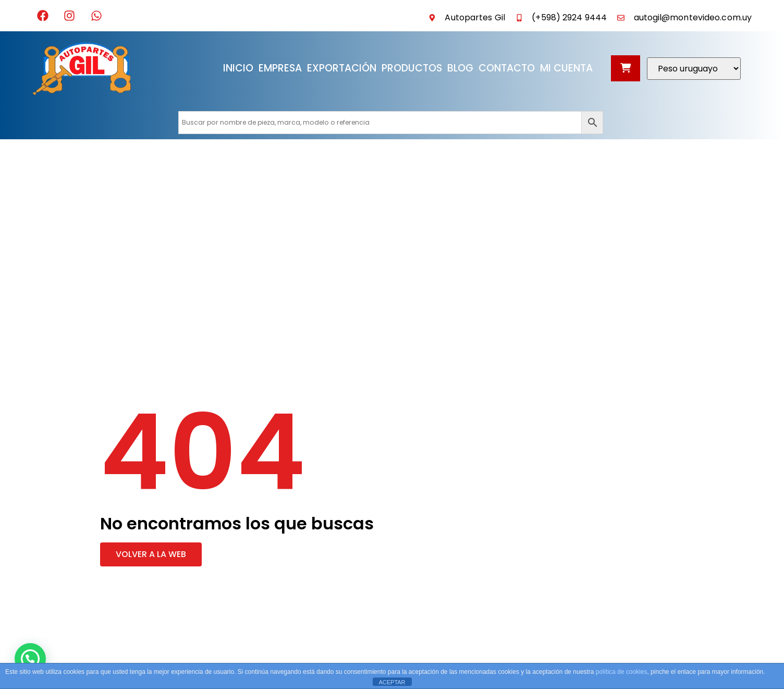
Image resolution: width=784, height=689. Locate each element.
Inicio (238, 68)
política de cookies (622, 672)
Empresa (280, 68)
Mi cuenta (566, 68)
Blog (460, 68)
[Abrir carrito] (626, 68)
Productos (412, 68)
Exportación (342, 68)
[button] (151, 554)
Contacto (507, 68)
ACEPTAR (392, 682)
